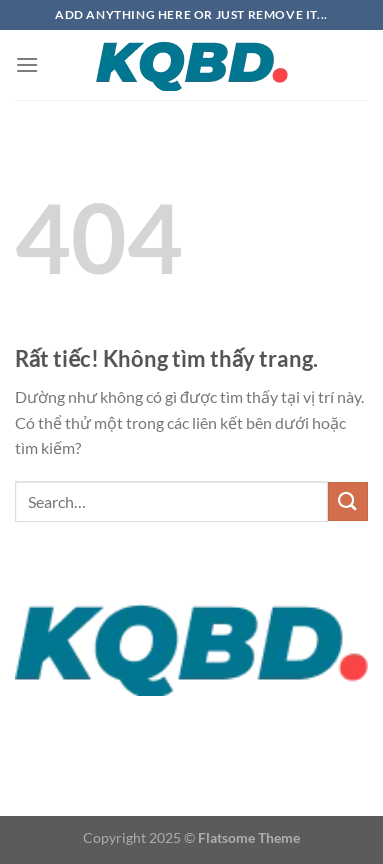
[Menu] (27, 64)
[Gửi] (348, 501)
